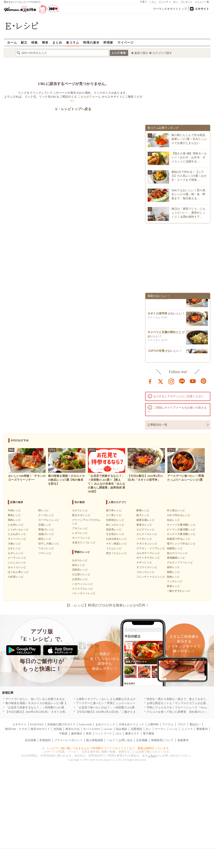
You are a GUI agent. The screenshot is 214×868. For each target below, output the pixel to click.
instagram (171, 381)
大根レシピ (14, 544)
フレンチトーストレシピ (151, 577)
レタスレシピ (80, 533)
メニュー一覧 (202, 2)
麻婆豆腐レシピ (146, 520)
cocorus (108, 729)
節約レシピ (173, 567)
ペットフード (103, 733)
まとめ (57, 42)
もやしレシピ (16, 553)
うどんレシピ (114, 548)
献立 (24, 42)
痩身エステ (132, 733)
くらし (153, 2)
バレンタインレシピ (84, 593)
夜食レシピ (173, 586)
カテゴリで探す (162, 53)
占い (176, 2)
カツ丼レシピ (114, 515)
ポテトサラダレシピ (148, 558)
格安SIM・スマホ (16, 729)
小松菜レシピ (16, 577)
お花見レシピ (80, 579)
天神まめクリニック (131, 724)
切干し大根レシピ (49, 544)
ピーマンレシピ (17, 558)
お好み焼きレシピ (116, 539)
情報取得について (162, 740)
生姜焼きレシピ (115, 520)
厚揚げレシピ (46, 530)
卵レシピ (43, 510)
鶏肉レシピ (14, 520)
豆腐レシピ (45, 525)
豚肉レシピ (14, 515)
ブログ (182, 724)
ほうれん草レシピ (18, 572)
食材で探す (141, 53)
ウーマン (160, 729)
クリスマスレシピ (83, 589)
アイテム (168, 724)
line (182, 381)
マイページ (125, 42)
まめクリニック (105, 724)
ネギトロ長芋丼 (157, 315)
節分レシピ (79, 565)
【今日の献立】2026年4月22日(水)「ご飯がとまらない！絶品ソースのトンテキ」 (127, 712)
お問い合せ (126, 740)
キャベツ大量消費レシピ (181, 525)
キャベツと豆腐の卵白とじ (164, 334)
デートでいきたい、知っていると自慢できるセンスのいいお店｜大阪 (49, 699)
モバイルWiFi (91, 729)
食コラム (73, 42)
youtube (193, 381)
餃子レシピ (143, 515)
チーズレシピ (46, 515)
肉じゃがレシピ (115, 525)
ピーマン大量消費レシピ (181, 530)
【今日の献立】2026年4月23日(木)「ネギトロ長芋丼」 (40, 712)
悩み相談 (121, 729)
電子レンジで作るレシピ (181, 544)
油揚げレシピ (46, 534)
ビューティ (165, 2)
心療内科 (153, 724)
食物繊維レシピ (176, 558)
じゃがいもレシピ (18, 530)
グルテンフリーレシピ (180, 562)
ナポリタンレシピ (147, 544)
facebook (150, 381)
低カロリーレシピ (177, 553)
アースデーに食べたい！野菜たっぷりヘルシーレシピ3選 (112, 703)
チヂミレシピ (144, 562)
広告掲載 (142, 740)
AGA (119, 733)
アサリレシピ (80, 528)
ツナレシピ (45, 553)
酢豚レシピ (143, 510)
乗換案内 (202, 729)
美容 (89, 733)
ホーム (12, 42)
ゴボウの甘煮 (156, 352)
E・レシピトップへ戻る (73, 109)
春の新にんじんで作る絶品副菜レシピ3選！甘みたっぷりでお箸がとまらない (189, 139)
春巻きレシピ (144, 525)
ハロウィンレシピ (83, 584)
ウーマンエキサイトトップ (170, 9)
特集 (35, 42)
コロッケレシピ (146, 572)
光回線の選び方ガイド (61, 724)
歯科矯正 (77, 733)
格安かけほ (72, 729)
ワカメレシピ (46, 548)
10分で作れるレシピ (179, 515)
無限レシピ (173, 572)
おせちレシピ (80, 560)
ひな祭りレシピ (81, 574)
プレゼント (187, 2)
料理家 (108, 42)
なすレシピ (14, 548)
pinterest (204, 381)
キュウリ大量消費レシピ (181, 534)
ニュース (187, 729)
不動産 (63, 733)
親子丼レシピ (114, 510)
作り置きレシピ (176, 510)
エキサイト (202, 9)
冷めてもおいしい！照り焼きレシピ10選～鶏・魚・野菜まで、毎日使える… (188, 194)
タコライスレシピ (147, 567)
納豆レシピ (45, 539)
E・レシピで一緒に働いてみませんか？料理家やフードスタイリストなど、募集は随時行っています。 (107, 748)
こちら (152, 756)
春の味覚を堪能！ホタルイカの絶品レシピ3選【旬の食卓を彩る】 (47, 703)
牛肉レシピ (14, 510)
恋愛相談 (136, 729)
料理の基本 (91, 42)
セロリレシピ (80, 510)
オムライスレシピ (147, 534)
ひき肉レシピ (16, 525)
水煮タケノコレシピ (84, 543)
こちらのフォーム (89, 97)
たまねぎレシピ (17, 534)
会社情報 (30, 740)
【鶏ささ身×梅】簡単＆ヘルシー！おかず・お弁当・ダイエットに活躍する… (189, 157)
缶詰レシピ (173, 520)
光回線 (58, 729)
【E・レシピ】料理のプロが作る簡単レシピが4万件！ (107, 605)
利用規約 (45, 740)
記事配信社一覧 (157, 425)
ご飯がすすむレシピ (179, 591)
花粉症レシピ (80, 570)
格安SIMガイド (40, 729)
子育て (143, 2)
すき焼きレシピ (115, 534)
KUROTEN (37, 724)
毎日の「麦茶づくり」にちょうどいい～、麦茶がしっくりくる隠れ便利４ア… (188, 213)
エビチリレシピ (146, 530)
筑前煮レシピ (114, 530)
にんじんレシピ (17, 562)
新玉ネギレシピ (81, 515)
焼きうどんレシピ (116, 553)
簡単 (45, 42)
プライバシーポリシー (68, 740)
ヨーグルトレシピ (49, 520)
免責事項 (183, 740)
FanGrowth (85, 724)
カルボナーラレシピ (148, 553)
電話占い (195, 724)
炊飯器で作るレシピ (179, 539)
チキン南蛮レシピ (116, 544)
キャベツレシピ (17, 539)
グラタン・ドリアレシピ (151, 548)
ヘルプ (111, 740)
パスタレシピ (144, 539)
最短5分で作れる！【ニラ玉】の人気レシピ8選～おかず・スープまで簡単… (189, 176)
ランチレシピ (175, 581)
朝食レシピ (173, 577)
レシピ (174, 729)
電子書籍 (148, 733)
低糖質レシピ (175, 548)
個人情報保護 (95, 740)
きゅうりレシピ (17, 567)
